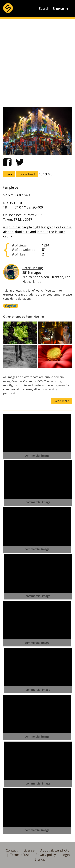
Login (66, 855)
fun (44, 227)
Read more (62, 401)
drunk (8, 236)
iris (5, 227)
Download (27, 174)
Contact (12, 850)
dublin (20, 232)
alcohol (9, 232)
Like (9, 174)
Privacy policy (46, 855)
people (27, 227)
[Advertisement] (37, 63)
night (36, 227)
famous (42, 232)
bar (18, 227)
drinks (67, 227)
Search (44, 9)
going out (54, 227)
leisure (60, 232)
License (29, 850)
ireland (31, 232)
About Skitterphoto (55, 850)
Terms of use (20, 855)
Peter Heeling (33, 268)
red (52, 232)
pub (12, 227)
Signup (40, 859)
